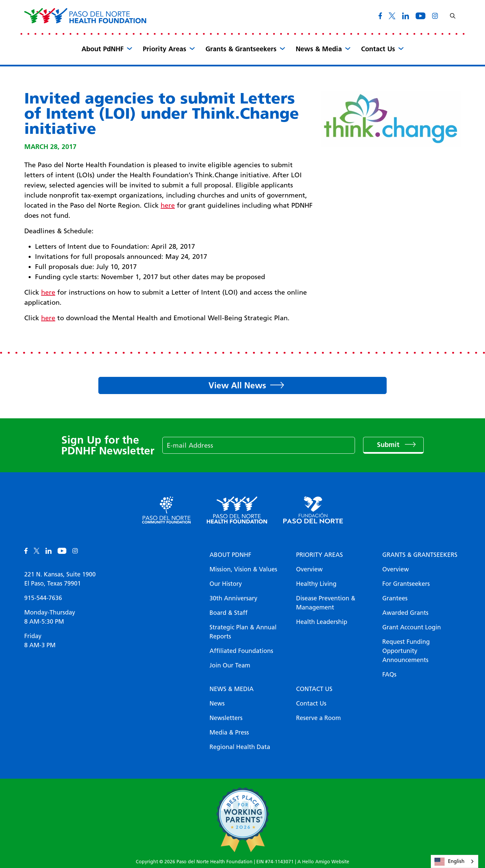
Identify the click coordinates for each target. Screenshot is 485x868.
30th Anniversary (233, 598)
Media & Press (229, 732)
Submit (389, 445)
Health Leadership (322, 622)
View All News (237, 385)
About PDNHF (230, 555)
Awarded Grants (405, 613)
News (217, 704)
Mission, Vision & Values (243, 569)
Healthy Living (316, 584)
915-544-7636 (43, 598)
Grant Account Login (412, 627)
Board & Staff (229, 613)
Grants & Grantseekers (241, 49)
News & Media (319, 49)
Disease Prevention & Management (326, 603)
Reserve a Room (318, 718)
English (449, 862)
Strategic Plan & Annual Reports (243, 632)
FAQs (389, 675)
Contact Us (378, 49)
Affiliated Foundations (241, 651)
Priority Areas (165, 49)
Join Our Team (230, 665)
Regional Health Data (240, 747)
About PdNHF (103, 49)
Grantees (395, 598)
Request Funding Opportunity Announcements (406, 651)
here (168, 205)
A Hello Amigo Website (323, 862)
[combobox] (455, 861)
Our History (226, 584)
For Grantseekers (406, 584)
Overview (309, 569)
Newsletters (226, 718)
